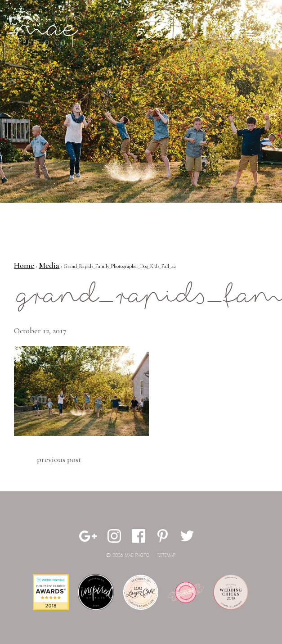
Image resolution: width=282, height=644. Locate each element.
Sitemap (166, 556)
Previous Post (59, 459)
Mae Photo (48, 36)
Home (24, 265)
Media (49, 265)
